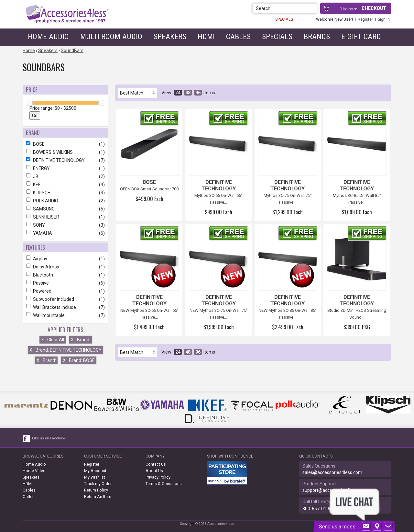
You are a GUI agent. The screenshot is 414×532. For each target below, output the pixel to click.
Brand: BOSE (79, 360)
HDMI (206, 37)
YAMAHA (65, 233)
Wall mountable (65, 315)
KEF (65, 185)
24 (178, 93)
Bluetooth (65, 275)
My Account (95, 471)
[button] (313, 8)
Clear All (53, 340)
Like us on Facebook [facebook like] (49, 438)
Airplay (65, 259)
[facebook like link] (27, 438)
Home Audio (48, 37)
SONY (65, 225)
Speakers (170, 37)
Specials (277, 37)
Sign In (384, 19)
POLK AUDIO (65, 201)
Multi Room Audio (111, 37)
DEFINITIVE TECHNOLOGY (65, 160)
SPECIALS (284, 19)
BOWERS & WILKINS (65, 152)
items (347, 9)
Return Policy (96, 490)
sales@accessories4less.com (332, 472)
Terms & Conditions (164, 484)
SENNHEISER (65, 217)
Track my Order (98, 484)
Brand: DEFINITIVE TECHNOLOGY (65, 350)
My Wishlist (95, 477)
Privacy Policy (158, 477)
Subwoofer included (65, 299)
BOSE (65, 144)
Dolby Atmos (65, 267)
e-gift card (361, 37)
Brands (317, 37)
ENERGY (65, 168)
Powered (65, 291)
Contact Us (156, 464)
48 (188, 93)
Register (365, 19)
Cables (238, 37)
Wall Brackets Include (65, 307)
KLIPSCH (65, 193)
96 (198, 93)
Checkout (374, 8)
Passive (65, 283)
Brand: (81, 340)
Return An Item (98, 497)
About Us (154, 471)
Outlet (28, 497)
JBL (65, 176)
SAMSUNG (65, 209)
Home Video (34, 471)
